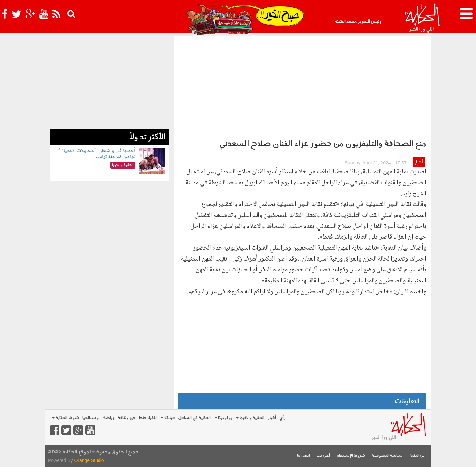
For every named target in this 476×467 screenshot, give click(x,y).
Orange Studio (89, 460)
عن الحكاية (417, 456)
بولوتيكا (223, 418)
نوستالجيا (91, 418)
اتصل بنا (304, 456)
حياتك (168, 418)
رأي (282, 418)
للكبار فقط (147, 418)
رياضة (109, 418)
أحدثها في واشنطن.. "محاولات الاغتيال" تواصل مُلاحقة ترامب (97, 154)
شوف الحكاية (65, 418)
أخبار (419, 162)
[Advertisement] (302, 86)
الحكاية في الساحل (194, 418)
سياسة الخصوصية (387, 456)
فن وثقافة (126, 418)
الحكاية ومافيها (250, 418)
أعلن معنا (323, 456)
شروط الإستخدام (351, 456)
